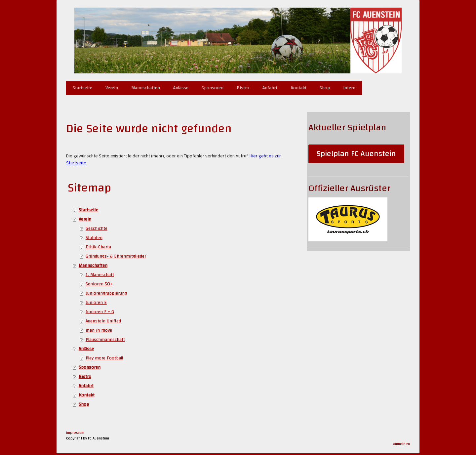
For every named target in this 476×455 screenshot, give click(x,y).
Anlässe (181, 88)
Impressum (75, 433)
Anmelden (401, 444)
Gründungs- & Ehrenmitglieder (116, 256)
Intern (349, 88)
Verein (112, 88)
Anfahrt (270, 88)
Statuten (94, 238)
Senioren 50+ (99, 284)
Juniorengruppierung (106, 293)
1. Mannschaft (100, 275)
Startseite (82, 88)
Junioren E (96, 303)
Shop (325, 88)
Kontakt (298, 88)
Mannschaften (146, 88)
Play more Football (104, 358)
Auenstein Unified (103, 321)
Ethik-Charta (98, 247)
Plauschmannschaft (105, 340)
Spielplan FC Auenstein (356, 154)
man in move (99, 330)
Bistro (243, 88)
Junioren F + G (100, 312)
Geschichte (97, 228)
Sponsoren (213, 88)
